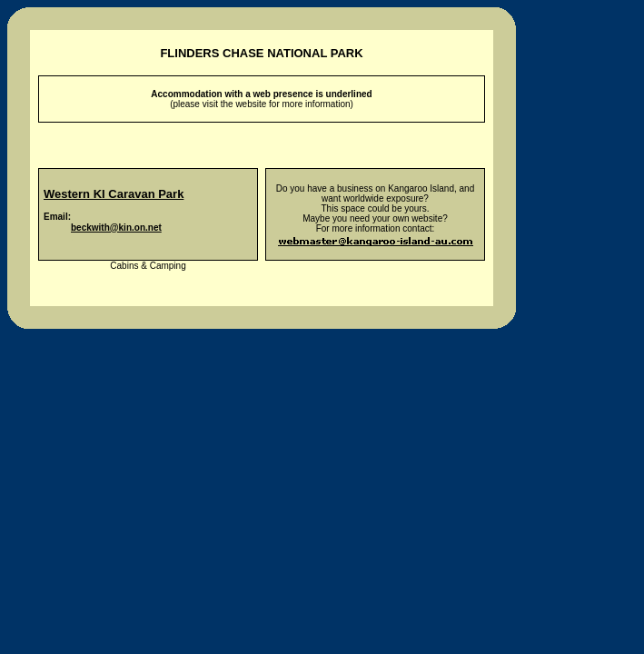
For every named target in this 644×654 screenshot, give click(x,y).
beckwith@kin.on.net (116, 228)
